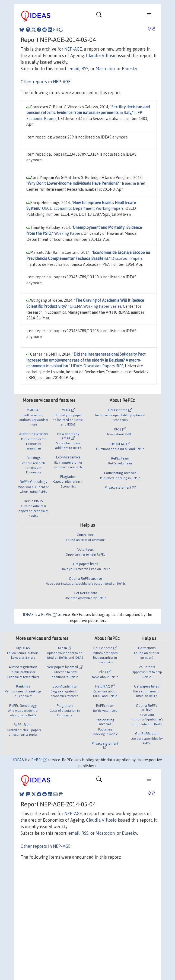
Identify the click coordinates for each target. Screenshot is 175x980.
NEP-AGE (73, 49)
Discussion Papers (127, 258)
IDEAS (28, 615)
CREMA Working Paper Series (96, 306)
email (74, 69)
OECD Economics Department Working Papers (83, 208)
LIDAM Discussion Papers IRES (97, 366)
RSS (85, 69)
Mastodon (105, 69)
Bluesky (129, 69)
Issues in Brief (134, 183)
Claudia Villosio (101, 56)
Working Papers (68, 233)
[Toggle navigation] (99, 16)
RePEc (49, 615)
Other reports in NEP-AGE (46, 82)
